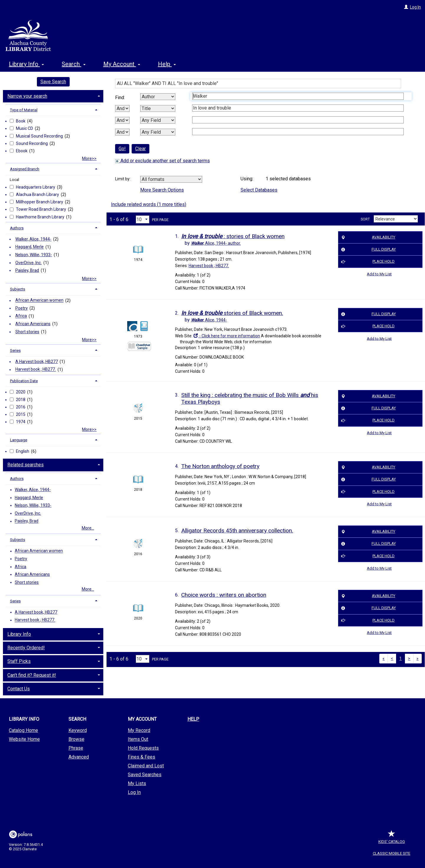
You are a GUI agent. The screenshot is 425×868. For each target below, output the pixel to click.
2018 (21, 400)
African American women (39, 300)
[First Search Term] (298, 96)
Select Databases (259, 190)
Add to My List (379, 274)
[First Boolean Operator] (122, 108)
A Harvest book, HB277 (37, 362)
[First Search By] (158, 97)
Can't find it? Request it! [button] (32, 675)
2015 (21, 414)
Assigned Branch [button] (25, 169)
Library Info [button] (26, 64)
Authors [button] (17, 228)
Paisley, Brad (27, 270)
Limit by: (123, 179)
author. (216, 243)
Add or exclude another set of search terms (162, 161)
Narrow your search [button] (27, 96)
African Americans (33, 324)
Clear (140, 149)
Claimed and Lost (146, 766)
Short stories (27, 332)
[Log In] (406, 7)
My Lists (137, 783)
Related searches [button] (26, 465)
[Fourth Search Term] (298, 132)
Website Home (24, 739)
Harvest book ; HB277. (36, 370)
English (23, 451)
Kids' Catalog (392, 839)
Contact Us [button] (19, 689)
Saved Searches (145, 775)
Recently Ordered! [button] (26, 648)
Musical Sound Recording (40, 136)
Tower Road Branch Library (41, 209)
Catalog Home (23, 730)
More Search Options (162, 190)
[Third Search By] (158, 120)
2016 (21, 407)
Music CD (25, 128)
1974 (21, 422)
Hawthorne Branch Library (41, 217)
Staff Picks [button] (19, 661)
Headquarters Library (36, 187)
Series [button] (15, 350)
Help (193, 719)
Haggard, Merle (30, 247)
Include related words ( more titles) (149, 204)
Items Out (138, 739)
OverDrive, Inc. (28, 263)
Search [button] (73, 64)
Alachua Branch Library (38, 194)
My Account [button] (122, 64)
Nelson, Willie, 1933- (34, 255)
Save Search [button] (53, 82)
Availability (367, 237)
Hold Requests (143, 748)
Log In (415, 7)
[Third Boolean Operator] (122, 132)
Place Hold (367, 262)
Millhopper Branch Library (40, 202)
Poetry (22, 308)
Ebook (22, 151)
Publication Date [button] (24, 381)
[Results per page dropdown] (143, 219)
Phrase (76, 748)
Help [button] (167, 64)
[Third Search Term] (298, 120)
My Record (139, 730)
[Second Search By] (158, 108)
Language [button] (19, 440)
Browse (76, 739)
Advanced (79, 757)
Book (21, 121)
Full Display (367, 249)
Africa (21, 316)
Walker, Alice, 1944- (33, 239)
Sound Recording (32, 143)
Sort (365, 219)
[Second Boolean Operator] (122, 120)
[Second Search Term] (298, 108)
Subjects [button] (18, 289)
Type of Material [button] (24, 110)
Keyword (78, 730)
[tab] (53, 96)
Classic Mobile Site (392, 853)
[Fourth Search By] (158, 132)
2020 (21, 392)
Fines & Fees (142, 757)
